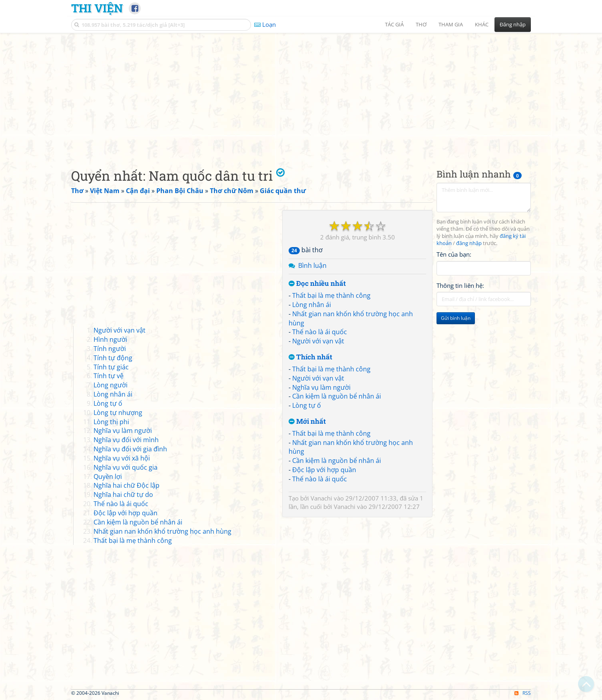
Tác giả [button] (394, 24)
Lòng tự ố (307, 405)
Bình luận (312, 265)
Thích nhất (310, 357)
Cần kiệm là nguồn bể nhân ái (337, 396)
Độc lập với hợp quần (324, 470)
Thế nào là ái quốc (320, 332)
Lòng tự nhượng (118, 413)
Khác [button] (482, 24)
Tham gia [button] (451, 24)
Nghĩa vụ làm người (321, 387)
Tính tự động (113, 358)
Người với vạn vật (318, 341)
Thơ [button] (421, 24)
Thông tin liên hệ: (460, 285)
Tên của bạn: (454, 254)
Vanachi (321, 498)
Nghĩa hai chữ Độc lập (127, 485)
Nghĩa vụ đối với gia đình (130, 449)
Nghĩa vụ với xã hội (122, 458)
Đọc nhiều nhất (317, 284)
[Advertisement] (301, 94)
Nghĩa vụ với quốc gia (126, 467)
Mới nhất (307, 422)
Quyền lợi (108, 477)
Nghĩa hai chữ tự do (123, 495)
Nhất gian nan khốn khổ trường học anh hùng (162, 531)
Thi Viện (97, 8)
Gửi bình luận (456, 318)
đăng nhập (469, 243)
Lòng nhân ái (312, 305)
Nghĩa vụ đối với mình (126, 440)
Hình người (110, 339)
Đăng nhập (513, 24)
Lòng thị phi (111, 422)
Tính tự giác (111, 367)
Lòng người (111, 385)
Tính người (110, 349)
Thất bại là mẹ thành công (331, 295)
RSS (523, 693)
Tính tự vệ (109, 376)
